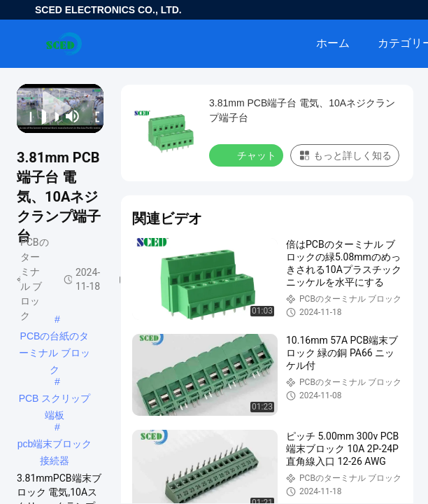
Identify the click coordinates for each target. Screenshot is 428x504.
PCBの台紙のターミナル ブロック (55, 337)
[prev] (27, 116)
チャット (248, 155)
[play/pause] (40, 116)
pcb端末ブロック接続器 (55, 445)
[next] (52, 116)
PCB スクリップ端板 (55, 400)
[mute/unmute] (73, 116)
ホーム (333, 43)
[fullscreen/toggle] (93, 116)
